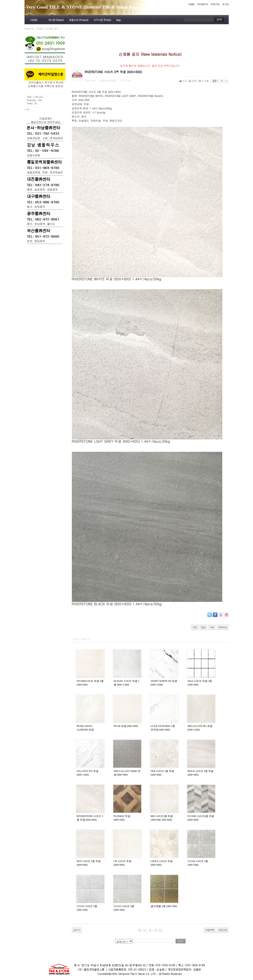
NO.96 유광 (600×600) (126, 726)
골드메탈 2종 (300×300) (164, 906)
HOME (191, 4)
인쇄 (193, 81)
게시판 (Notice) (56, 20)
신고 (183, 81)
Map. (119, 20)
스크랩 (204, 81)
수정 (195, 627)
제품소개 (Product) (78, 20)
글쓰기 (77, 930)
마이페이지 (203, 4)
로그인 (225, 4)
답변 (203, 627)
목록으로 (223, 627)
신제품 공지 (53, 29)
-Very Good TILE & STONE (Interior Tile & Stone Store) (83, 7)
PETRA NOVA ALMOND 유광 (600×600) (85, 730)
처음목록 (210, 930)
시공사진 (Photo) (102, 20)
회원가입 (215, 4)
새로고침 (223, 930)
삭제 (212, 627)
